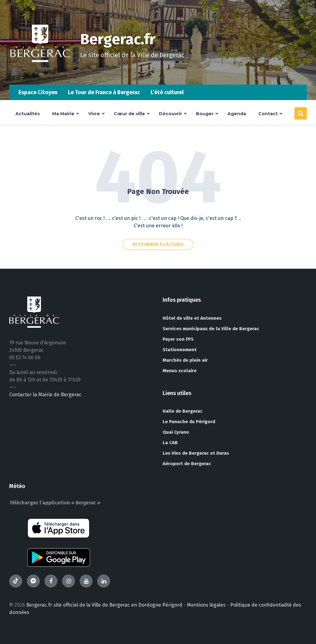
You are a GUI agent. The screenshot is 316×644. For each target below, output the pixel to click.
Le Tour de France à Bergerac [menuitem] (104, 92)
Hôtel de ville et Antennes (192, 318)
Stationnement (180, 350)
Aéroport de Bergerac (187, 464)
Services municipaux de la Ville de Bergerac (211, 329)
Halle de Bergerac (183, 411)
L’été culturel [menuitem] (167, 92)
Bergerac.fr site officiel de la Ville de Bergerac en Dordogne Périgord (104, 605)
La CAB (170, 443)
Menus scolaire (180, 371)
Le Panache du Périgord (189, 422)
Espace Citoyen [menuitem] (38, 92)
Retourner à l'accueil (158, 244)
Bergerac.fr (118, 39)
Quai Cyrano (176, 432)
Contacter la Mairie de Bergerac (45, 395)
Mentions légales (206, 605)
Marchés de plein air (185, 360)
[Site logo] (40, 72)
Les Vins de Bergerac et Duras (196, 453)
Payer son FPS (178, 339)
